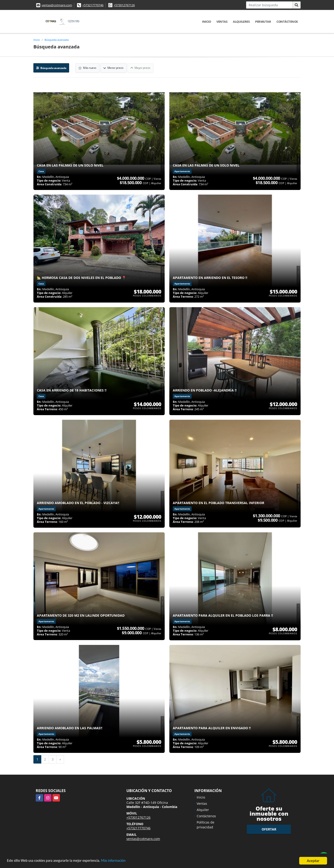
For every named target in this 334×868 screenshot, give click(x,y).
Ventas (222, 22)
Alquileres (241, 22)
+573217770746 (93, 5)
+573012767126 (124, 5)
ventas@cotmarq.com (57, 5)
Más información (124, 861)
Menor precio (114, 68)
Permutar (263, 22)
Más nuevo (88, 68)
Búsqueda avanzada (57, 40)
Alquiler (203, 809)
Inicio (206, 22)
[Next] (60, 759)
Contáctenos (287, 22)
